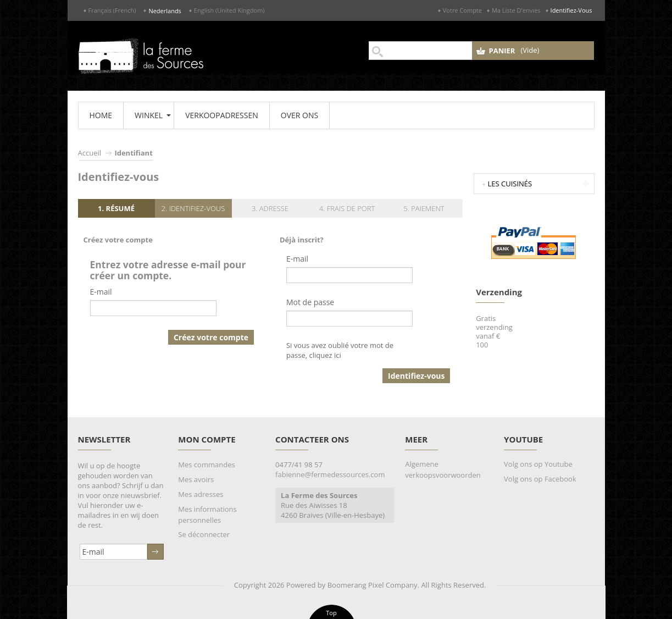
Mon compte (207, 439)
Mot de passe (310, 302)
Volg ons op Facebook (540, 479)
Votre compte (462, 10)
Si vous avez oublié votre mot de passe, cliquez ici (340, 350)
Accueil (90, 153)
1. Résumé (116, 208)
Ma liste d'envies (516, 10)
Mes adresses (201, 494)
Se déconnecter (204, 534)
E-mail (101, 292)
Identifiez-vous (571, 10)
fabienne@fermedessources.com (330, 474)
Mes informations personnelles (207, 515)
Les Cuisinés (510, 184)
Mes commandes (206, 465)
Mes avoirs (196, 479)
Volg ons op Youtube (538, 464)
